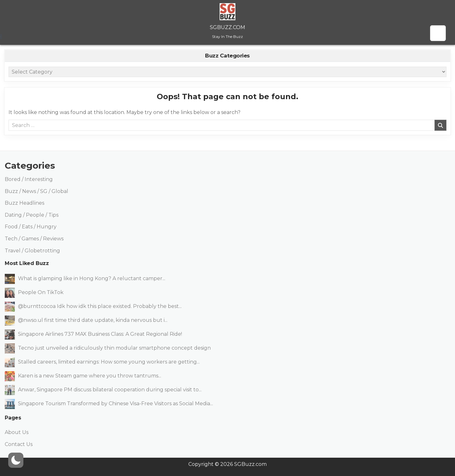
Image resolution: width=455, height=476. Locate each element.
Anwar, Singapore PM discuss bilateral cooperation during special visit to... (110, 390)
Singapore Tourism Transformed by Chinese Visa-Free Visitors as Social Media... (115, 404)
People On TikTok (41, 292)
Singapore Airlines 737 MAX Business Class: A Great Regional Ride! (100, 334)
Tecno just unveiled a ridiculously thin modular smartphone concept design (114, 348)
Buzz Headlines (24, 203)
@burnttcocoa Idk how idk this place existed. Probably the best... (100, 306)
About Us (17, 432)
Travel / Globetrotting (32, 251)
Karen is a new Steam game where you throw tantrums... (90, 376)
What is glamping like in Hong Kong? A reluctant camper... (92, 278)
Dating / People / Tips (32, 215)
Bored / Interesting (29, 179)
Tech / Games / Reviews (34, 239)
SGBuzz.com (227, 27)
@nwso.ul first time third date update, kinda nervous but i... (93, 320)
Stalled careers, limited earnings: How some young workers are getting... (109, 362)
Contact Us (19, 444)
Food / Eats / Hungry (31, 227)
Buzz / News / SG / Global (36, 191)
